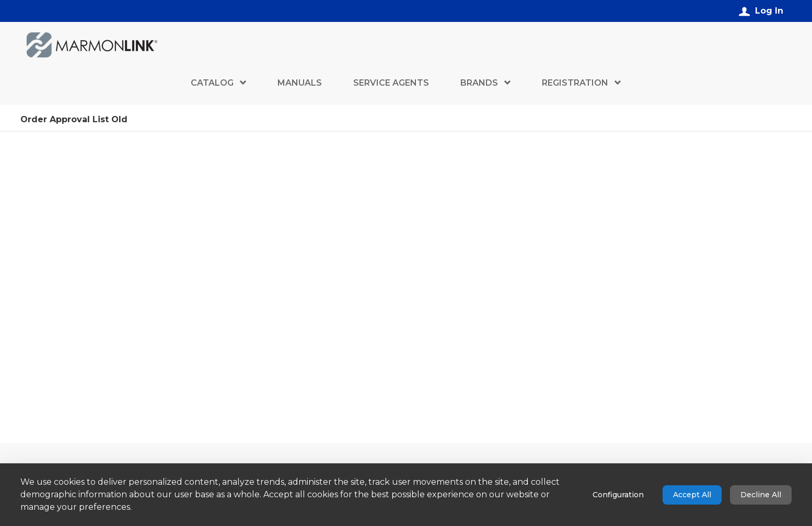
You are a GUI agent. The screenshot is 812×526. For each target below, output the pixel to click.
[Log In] (761, 11)
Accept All (692, 495)
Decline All (761, 495)
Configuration (618, 495)
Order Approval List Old (74, 120)
